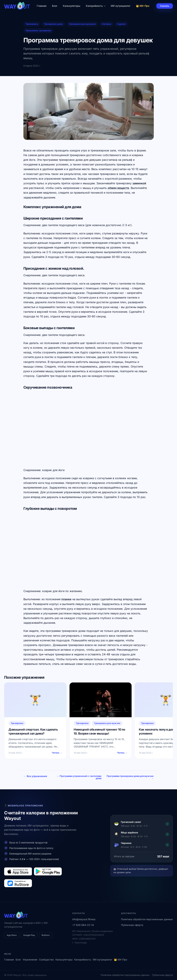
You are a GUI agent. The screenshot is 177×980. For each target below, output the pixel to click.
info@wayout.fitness (84, 919)
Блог (55, 6)
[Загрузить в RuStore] (18, 883)
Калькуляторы (72, 6)
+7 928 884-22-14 (83, 925)
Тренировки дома (53, 24)
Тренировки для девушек (82, 24)
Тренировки (32, 24)
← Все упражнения (35, 776)
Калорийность (96, 6)
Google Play (29, 935)
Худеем (121, 24)
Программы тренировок (38, 31)
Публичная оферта (132, 925)
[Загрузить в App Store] (18, 871)
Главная (42, 6)
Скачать (165, 6)
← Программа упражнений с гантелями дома (97, 777)
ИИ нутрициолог (121, 6)
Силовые (107, 24)
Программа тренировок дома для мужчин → (135, 777)
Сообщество (46, 960)
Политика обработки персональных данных (147, 919)
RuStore (46, 935)
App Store (12, 935)
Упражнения (30, 960)
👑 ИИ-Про (143, 6)
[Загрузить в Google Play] (48, 871)
